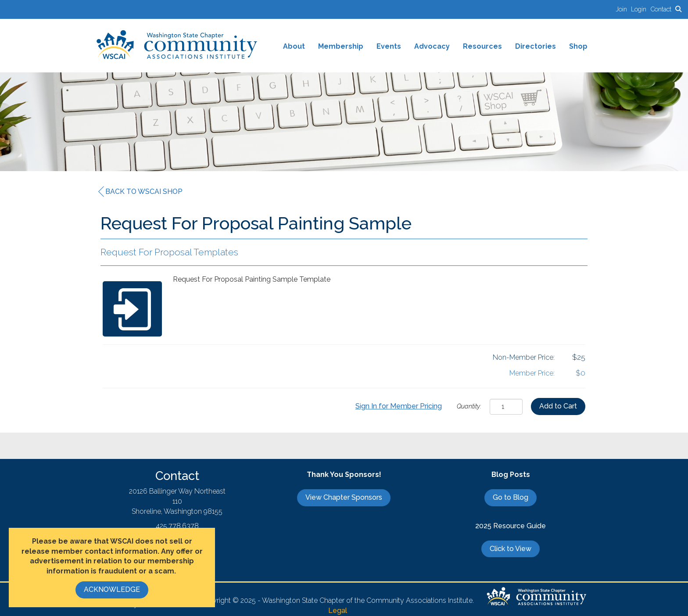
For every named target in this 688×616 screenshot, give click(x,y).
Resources (482, 46)
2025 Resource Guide (511, 526)
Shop (578, 46)
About (294, 46)
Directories (536, 46)
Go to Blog (511, 497)
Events (389, 46)
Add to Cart (558, 406)
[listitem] (623, 9)
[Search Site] (678, 9)
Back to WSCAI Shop (140, 192)
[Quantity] (506, 407)
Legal (338, 611)
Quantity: (469, 406)
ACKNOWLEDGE (112, 589)
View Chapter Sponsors (344, 497)
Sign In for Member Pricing (399, 406)
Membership (341, 46)
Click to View (511, 549)
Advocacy (432, 46)
